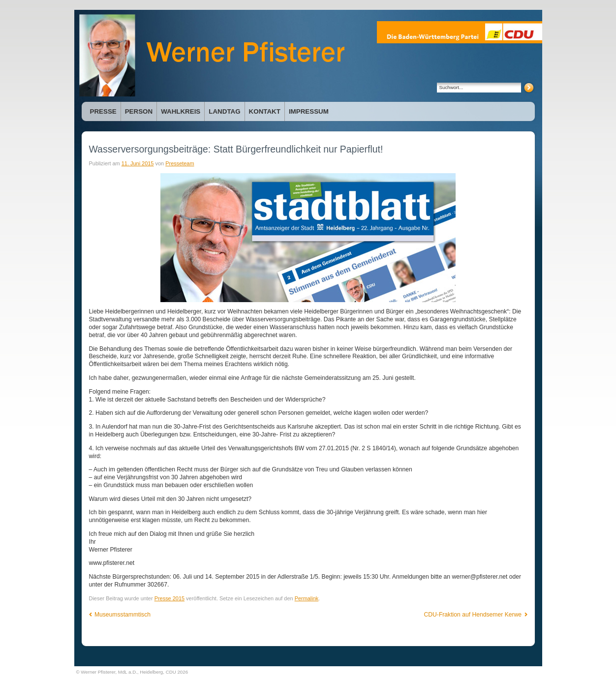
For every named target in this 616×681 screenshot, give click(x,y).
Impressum (309, 111)
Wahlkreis (181, 111)
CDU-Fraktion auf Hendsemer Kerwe (476, 615)
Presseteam (180, 163)
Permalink (307, 598)
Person (139, 111)
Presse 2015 (169, 598)
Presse (103, 111)
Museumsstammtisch (120, 615)
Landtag (224, 111)
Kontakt (265, 111)
